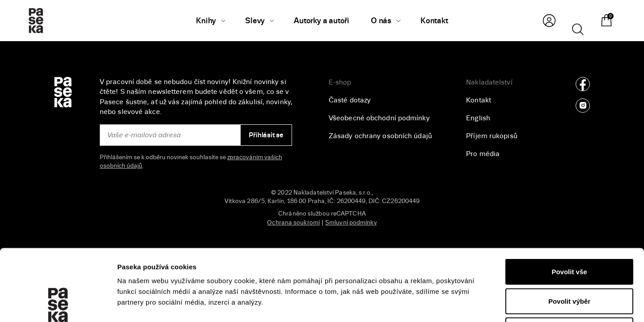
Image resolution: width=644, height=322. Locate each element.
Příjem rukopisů (492, 136)
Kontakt (479, 100)
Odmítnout (569, 263)
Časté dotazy (350, 100)
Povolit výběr (569, 234)
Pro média (483, 154)
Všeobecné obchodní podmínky (379, 118)
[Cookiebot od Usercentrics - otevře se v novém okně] (58, 305)
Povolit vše (569, 205)
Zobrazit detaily (475, 304)
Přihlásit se (266, 135)
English (478, 118)
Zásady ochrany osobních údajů (380, 136)
